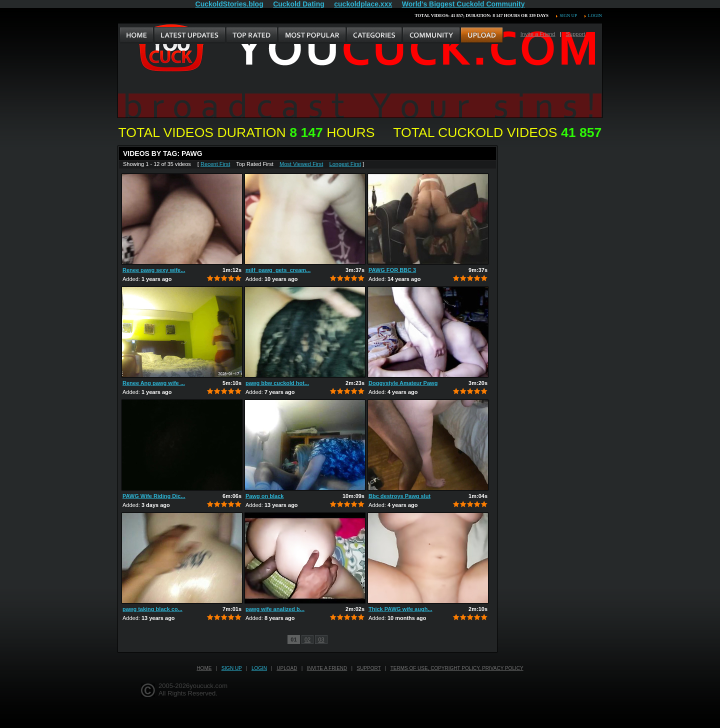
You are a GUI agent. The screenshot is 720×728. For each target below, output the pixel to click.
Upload (287, 668)
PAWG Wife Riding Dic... (154, 496)
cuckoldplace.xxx (363, 4)
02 (307, 639)
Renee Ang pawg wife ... (154, 383)
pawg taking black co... (152, 609)
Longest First (345, 164)
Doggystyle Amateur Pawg (403, 383)
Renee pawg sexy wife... (154, 270)
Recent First (215, 164)
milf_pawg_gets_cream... (278, 270)
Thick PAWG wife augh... (400, 609)
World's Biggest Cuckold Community (463, 4)
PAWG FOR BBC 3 (392, 270)
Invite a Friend (538, 34)
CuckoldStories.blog (229, 4)
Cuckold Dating (299, 4)
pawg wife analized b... (275, 609)
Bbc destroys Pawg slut (399, 496)
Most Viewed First (301, 164)
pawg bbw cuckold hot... (277, 383)
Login (595, 15)
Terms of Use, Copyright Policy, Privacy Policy (457, 668)
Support (576, 34)
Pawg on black (264, 496)
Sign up (568, 15)
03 (321, 639)
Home (204, 668)
